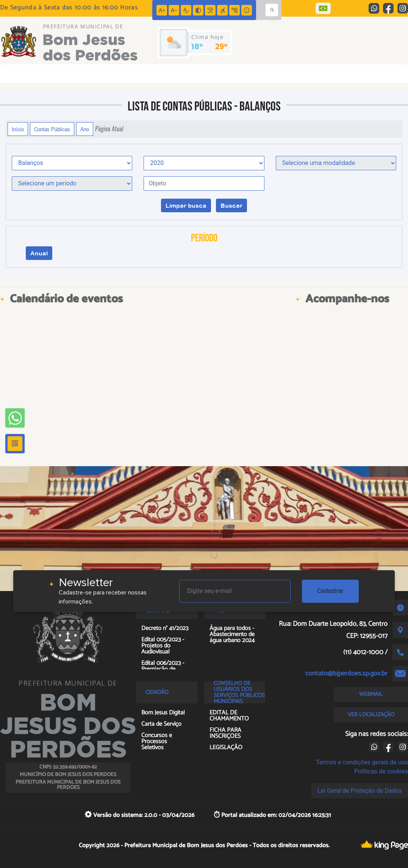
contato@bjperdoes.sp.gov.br (346, 674)
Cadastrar (330, 591)
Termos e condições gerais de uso (362, 762)
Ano (85, 129)
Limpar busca (186, 205)
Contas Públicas (52, 129)
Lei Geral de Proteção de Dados (360, 791)
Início (18, 129)
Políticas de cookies (381, 771)
